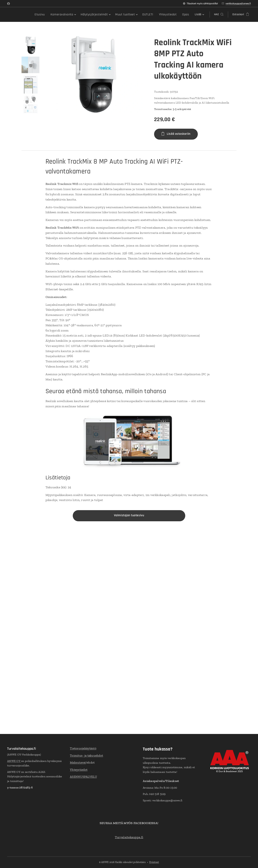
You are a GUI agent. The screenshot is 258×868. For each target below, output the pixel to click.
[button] (219, 15)
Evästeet (154, 862)
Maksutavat (78, 762)
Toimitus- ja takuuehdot (86, 755)
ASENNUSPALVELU (83, 777)
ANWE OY (14, 761)
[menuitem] (36, 15)
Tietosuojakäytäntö (83, 748)
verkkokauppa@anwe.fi (238, 3)
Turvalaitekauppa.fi (129, 837)
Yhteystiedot (79, 770)
